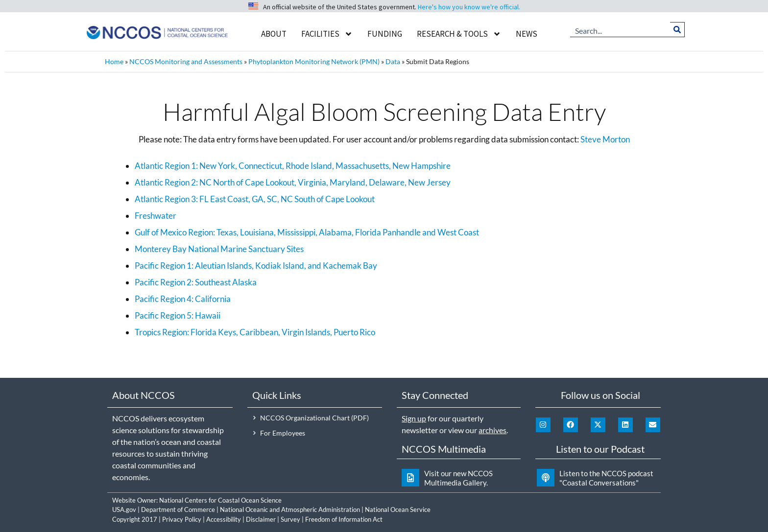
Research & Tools (459, 34)
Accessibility (224, 519)
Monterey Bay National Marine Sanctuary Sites (219, 249)
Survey (290, 519)
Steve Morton (605, 139)
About (274, 34)
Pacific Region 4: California (183, 299)
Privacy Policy (182, 519)
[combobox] (620, 29)
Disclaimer (261, 519)
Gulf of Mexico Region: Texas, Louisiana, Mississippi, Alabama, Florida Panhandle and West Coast (307, 232)
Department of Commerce (178, 509)
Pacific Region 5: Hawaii (178, 315)
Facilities (327, 34)
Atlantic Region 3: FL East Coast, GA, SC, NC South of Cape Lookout (255, 199)
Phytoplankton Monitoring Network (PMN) (314, 61)
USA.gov (124, 509)
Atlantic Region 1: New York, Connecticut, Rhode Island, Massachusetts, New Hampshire (293, 166)
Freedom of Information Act (344, 519)
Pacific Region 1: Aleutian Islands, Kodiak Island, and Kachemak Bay (256, 266)
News (527, 34)
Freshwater (156, 216)
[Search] (677, 29)
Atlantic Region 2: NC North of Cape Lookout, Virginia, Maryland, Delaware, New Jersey (293, 182)
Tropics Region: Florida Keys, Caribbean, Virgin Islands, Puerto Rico (255, 332)
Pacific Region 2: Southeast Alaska (196, 282)
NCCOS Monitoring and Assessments (186, 61)
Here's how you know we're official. (469, 7)
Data (393, 61)
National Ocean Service (398, 509)
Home (114, 61)
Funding (385, 34)
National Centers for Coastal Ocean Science (220, 500)
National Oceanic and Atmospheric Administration (290, 509)
